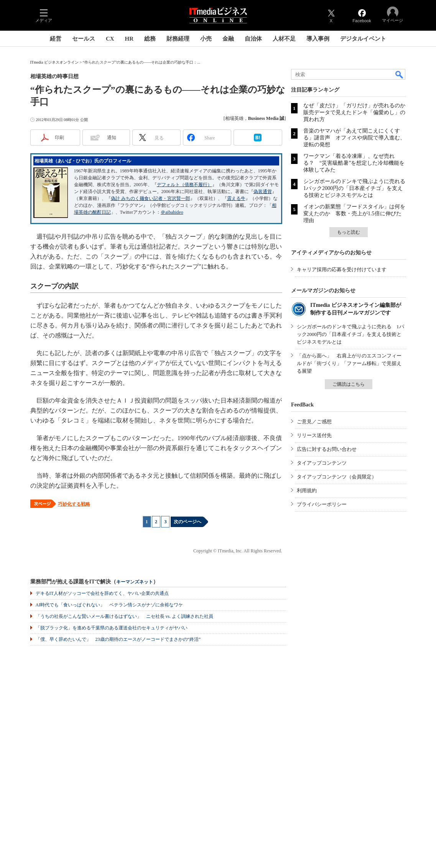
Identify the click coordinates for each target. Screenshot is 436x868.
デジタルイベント (363, 39)
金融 (228, 39)
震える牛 (236, 198)
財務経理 (178, 39)
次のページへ (188, 522)
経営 (56, 39)
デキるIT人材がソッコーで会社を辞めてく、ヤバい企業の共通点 (102, 593)
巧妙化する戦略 (74, 504)
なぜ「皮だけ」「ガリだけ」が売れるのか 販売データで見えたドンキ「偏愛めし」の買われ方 (357, 112)
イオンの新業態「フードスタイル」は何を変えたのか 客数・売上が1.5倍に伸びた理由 (354, 214)
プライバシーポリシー (322, 504)
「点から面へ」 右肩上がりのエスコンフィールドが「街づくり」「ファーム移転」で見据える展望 (349, 363)
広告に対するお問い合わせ (327, 449)
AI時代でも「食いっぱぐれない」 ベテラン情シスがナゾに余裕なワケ (109, 605)
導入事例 (318, 39)
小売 (206, 39)
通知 (112, 138)
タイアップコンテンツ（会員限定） (337, 477)
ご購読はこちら (349, 384)
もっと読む (349, 232)
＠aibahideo (172, 212)
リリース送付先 (314, 435)
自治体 (253, 39)
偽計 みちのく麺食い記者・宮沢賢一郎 (151, 198)
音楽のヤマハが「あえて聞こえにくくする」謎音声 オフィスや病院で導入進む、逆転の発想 (354, 138)
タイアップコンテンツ (322, 463)
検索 (400, 74)
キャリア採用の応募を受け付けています (342, 269)
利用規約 (307, 491)
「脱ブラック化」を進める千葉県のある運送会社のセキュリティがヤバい (112, 628)
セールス (84, 39)
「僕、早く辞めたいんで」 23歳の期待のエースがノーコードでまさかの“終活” (118, 639)
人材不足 (284, 39)
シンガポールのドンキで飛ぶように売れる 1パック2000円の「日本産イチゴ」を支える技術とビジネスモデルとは (357, 188)
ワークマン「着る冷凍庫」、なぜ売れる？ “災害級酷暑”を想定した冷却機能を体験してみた (354, 163)
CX (110, 39)
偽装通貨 (263, 192)
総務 (150, 39)
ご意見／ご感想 (314, 422)
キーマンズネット (135, 582)
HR (129, 39)
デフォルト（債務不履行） (184, 185)
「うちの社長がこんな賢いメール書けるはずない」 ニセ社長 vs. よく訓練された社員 (125, 616)
